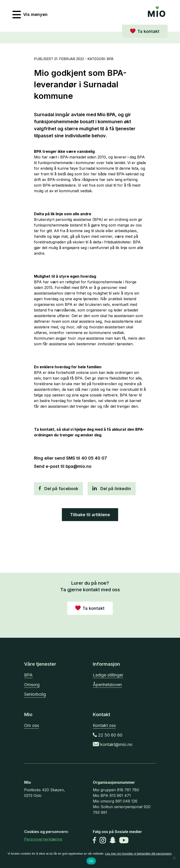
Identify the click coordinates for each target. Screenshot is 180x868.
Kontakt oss (104, 725)
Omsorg (32, 685)
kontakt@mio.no (113, 744)
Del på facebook (58, 489)
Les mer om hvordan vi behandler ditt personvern (138, 854)
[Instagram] (103, 841)
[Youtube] (124, 841)
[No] (174, 858)
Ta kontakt (148, 31)
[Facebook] (94, 841)
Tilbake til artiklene (90, 515)
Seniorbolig (35, 694)
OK (91, 861)
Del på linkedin (112, 489)
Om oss (32, 725)
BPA (28, 675)
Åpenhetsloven (107, 685)
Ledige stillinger (108, 675)
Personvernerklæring (43, 839)
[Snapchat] (113, 841)
